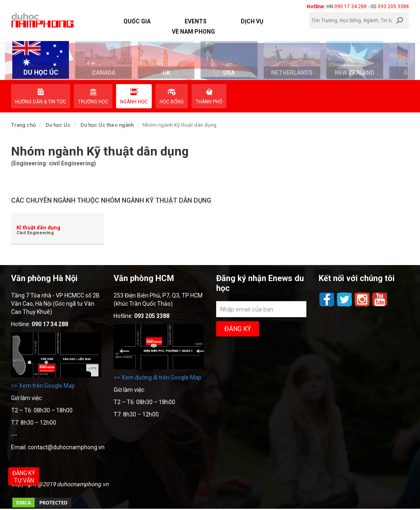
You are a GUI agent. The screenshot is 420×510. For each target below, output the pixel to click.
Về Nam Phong (193, 32)
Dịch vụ (252, 21)
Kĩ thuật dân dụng (38, 228)
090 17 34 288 (350, 7)
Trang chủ (23, 125)
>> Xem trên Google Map (43, 386)
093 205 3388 (393, 7)
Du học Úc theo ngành (107, 125)
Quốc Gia (137, 21)
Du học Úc (58, 125)
